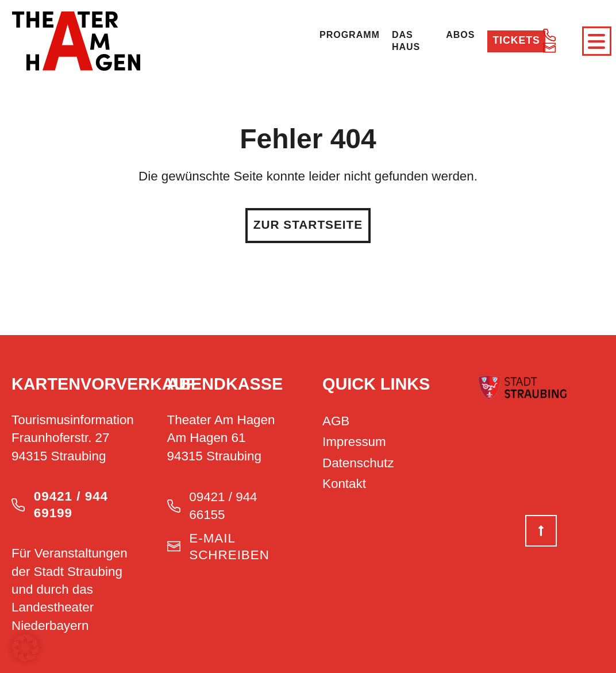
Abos (458, 34)
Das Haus (406, 40)
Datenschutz (358, 461)
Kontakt (344, 482)
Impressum (354, 441)
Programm (350, 34)
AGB (336, 419)
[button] (25, 648)
